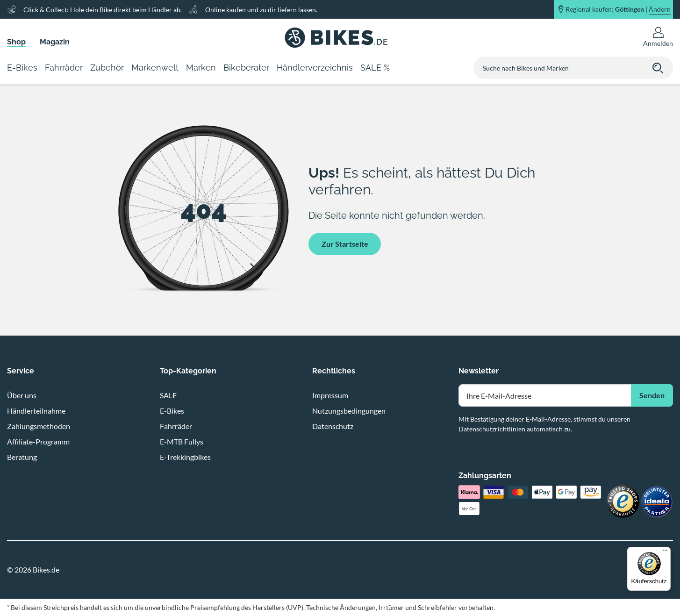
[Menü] (665, 552)
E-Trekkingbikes (185, 457)
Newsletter (479, 371)
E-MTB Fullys (182, 441)
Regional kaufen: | (618, 9)
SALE (168, 395)
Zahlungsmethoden (39, 426)
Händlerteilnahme (36, 411)
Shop (16, 42)
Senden (652, 395)
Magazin (55, 42)
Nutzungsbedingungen (349, 411)
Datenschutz (333, 426)
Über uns (22, 395)
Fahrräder (176, 426)
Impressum (330, 395)
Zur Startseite (345, 244)
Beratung (22, 457)
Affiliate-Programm (38, 441)
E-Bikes (172, 411)
